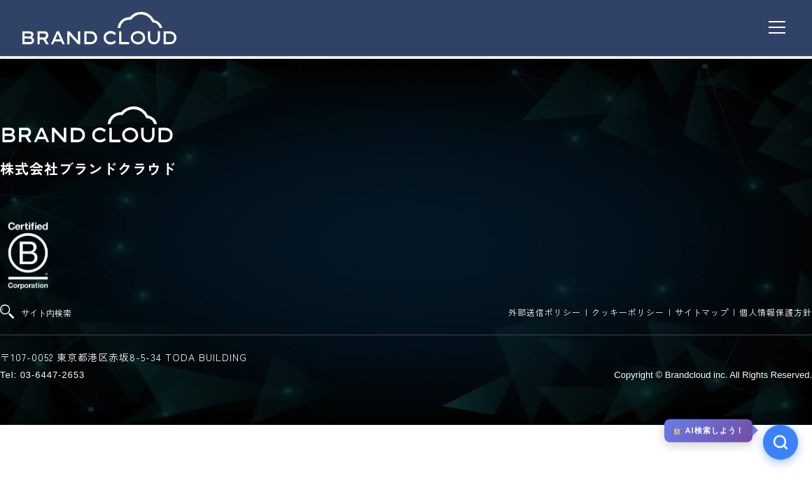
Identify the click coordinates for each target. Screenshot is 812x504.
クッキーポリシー (628, 312)
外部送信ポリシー (545, 312)
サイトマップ (702, 312)
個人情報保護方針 (776, 312)
